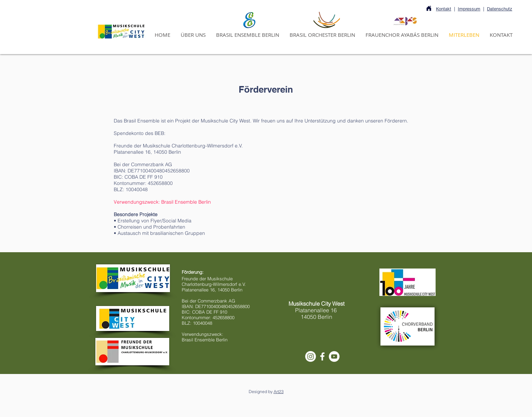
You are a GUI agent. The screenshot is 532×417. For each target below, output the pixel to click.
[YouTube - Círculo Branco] (334, 356)
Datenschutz (500, 9)
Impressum (469, 9)
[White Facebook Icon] (322, 356)
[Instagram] (311, 356)
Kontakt (444, 9)
